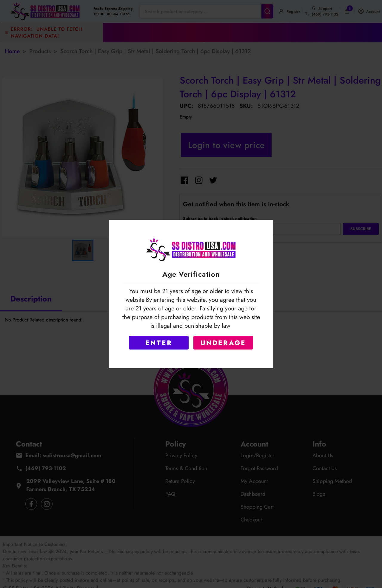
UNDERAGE (223, 343)
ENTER (159, 343)
